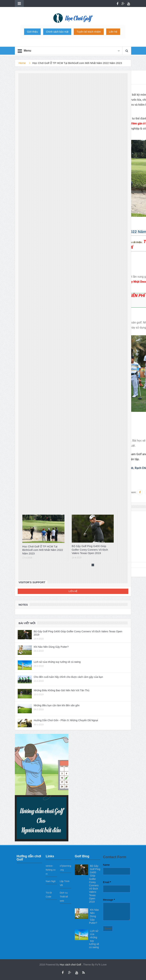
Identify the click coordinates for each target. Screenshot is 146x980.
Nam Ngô (51, 881)
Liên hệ (113, 32)
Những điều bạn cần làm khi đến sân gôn (57, 705)
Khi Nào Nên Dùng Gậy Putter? (51, 647)
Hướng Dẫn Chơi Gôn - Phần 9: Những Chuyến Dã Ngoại (66, 720)
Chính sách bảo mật (57, 32)
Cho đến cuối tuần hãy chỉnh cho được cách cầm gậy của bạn (68, 677)
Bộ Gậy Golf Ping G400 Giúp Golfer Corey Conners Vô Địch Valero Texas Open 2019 (90, 550)
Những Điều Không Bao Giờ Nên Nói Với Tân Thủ (62, 690)
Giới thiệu (32, 32)
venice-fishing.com (51, 870)
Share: (132, 492)
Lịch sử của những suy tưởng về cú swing (57, 662)
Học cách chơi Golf (71, 965)
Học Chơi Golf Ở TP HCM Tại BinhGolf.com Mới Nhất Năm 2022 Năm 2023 (43, 550)
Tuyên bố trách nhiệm (89, 32)
